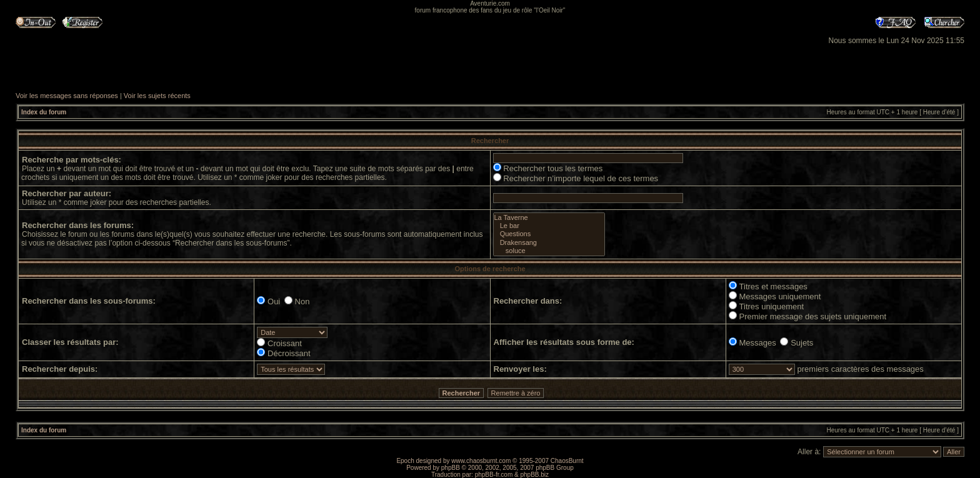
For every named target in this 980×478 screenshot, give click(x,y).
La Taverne (549, 218)
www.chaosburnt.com (481, 461)
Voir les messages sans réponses (67, 96)
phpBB (451, 468)
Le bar (549, 226)
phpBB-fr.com (494, 475)
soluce (549, 251)
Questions (549, 234)
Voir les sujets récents (157, 96)
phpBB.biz (534, 475)
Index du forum (44, 112)
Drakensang (549, 243)
